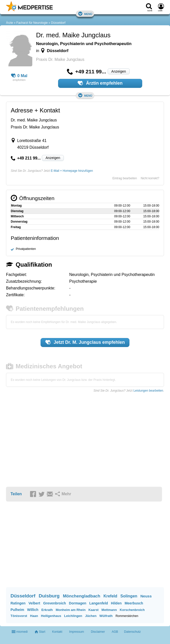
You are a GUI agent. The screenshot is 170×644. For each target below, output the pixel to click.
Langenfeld (99, 603)
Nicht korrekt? (150, 178)
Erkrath (47, 610)
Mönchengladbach (81, 596)
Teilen (16, 494)
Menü (85, 14)
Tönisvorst (19, 616)
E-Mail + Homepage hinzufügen (72, 171)
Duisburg (49, 596)
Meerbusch (134, 603)
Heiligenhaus (51, 616)
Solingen (129, 596)
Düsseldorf (58, 23)
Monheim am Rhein (70, 610)
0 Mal (19, 76)
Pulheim (17, 610)
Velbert (34, 603)
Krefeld (110, 596)
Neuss (146, 596)
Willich (33, 610)
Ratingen (18, 603)
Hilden (116, 603)
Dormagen (77, 603)
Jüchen (91, 616)
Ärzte (10, 23)
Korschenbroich (132, 610)
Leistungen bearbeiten (148, 391)
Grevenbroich (54, 603)
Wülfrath (106, 616)
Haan (34, 616)
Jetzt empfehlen (85, 342)
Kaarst (93, 610)
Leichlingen (73, 616)
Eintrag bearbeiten (125, 178)
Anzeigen (119, 71)
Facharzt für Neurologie (32, 23)
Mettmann (109, 610)
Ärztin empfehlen (100, 83)
